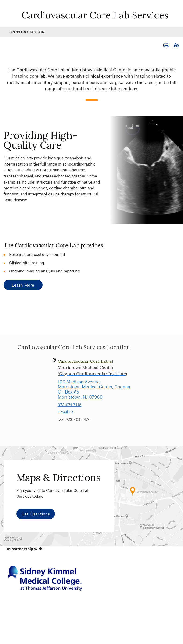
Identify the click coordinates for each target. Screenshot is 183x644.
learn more (23, 285)
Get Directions (36, 514)
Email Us (66, 412)
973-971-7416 (70, 405)
